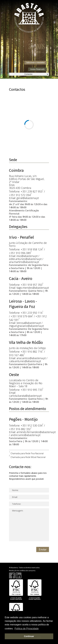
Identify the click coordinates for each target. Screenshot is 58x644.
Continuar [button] (29, 636)
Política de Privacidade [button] (27, 629)
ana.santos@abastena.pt (31, 358)
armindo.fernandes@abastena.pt (36, 432)
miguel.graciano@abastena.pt (26, 326)
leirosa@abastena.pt (29, 323)
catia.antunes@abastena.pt (25, 361)
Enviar (43, 549)
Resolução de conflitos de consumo (22, 570)
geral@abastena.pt (28, 198)
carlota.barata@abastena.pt (25, 396)
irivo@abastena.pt (27, 256)
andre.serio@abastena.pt (26, 435)
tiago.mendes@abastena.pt (33, 288)
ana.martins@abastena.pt (24, 262)
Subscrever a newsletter (36, 62)
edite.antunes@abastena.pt (25, 259)
